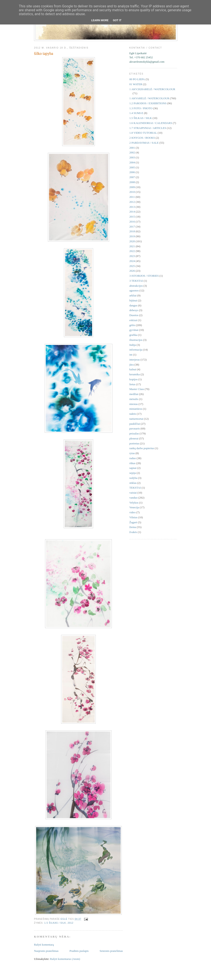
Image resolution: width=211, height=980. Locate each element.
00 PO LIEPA (137, 79)
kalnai (133, 369)
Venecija (134, 507)
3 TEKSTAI (136, 281)
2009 (132, 187)
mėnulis (134, 399)
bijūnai (133, 300)
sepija (133, 473)
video (132, 512)
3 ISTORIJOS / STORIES (144, 276)
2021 (132, 246)
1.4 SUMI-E (136, 113)
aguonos (134, 290)
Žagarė (133, 522)
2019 (132, 236)
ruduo (133, 458)
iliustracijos (136, 340)
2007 (132, 177)
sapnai (133, 468)
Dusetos (134, 315)
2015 (132, 217)
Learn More (100, 20)
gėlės (132, 325)
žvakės (133, 532)
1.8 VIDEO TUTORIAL (143, 133)
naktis (133, 414)
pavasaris (135, 428)
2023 (132, 256)
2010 (132, 192)
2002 (132, 152)
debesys (134, 310)
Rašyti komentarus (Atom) (65, 959)
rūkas (132, 463)
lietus (132, 384)
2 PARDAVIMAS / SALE (144, 143)
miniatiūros (136, 409)
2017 (132, 227)
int (131, 355)
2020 (132, 241)
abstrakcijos (136, 286)
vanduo (133, 498)
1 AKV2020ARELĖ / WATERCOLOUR (152, 89)
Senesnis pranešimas (111, 951)
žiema (133, 527)
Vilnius (133, 517)
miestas (134, 404)
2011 (132, 197)
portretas (134, 443)
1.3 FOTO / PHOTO (141, 108)
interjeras (135, 360)
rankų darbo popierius (142, 448)
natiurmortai (136, 419)
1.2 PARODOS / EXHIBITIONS (148, 103)
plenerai (134, 438)
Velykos (134, 503)
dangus (133, 305)
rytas (132, 453)
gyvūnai (134, 330)
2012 (71, 923)
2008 (132, 182)
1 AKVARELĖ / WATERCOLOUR (149, 98)
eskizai (133, 320)
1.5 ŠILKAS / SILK (55, 923)
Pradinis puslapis (79, 951)
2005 (132, 167)
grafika (133, 335)
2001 (132, 148)
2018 (132, 231)
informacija (136, 350)
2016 (132, 222)
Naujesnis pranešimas (46, 951)
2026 (132, 271)
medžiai (134, 394)
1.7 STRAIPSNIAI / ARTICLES (148, 128)
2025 (132, 266)
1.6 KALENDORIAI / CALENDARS (151, 123)
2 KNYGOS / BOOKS (142, 138)
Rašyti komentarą (44, 945)
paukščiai (135, 424)
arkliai (133, 295)
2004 (132, 162)
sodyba (133, 478)
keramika (135, 374)
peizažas (134, 433)
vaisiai (133, 493)
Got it (117, 20)
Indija (133, 345)
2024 (132, 261)
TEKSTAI (135, 488)
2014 (132, 212)
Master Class (137, 389)
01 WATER (136, 84)
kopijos (133, 379)
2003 (132, 157)
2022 (132, 251)
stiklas (133, 483)
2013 (132, 207)
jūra (131, 365)
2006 (132, 172)
